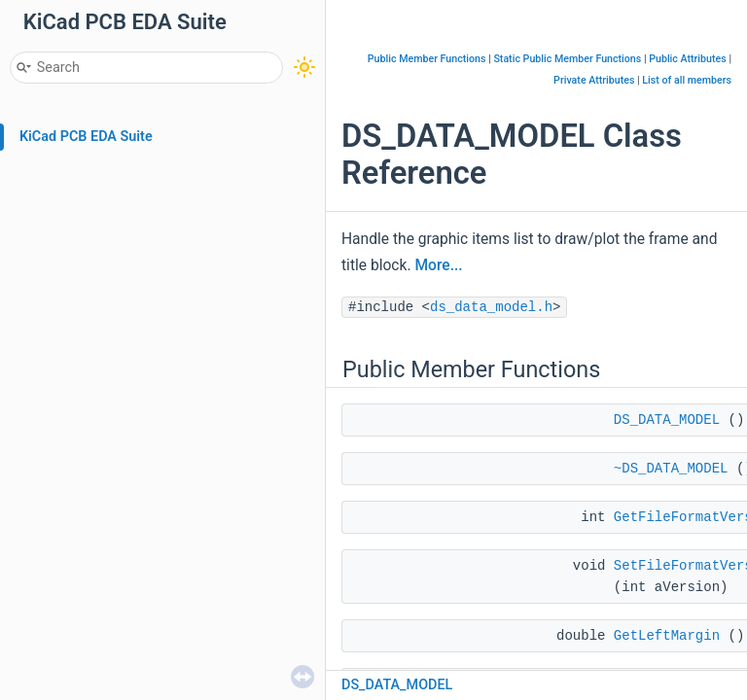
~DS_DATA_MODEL (671, 469)
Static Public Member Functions (567, 59)
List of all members (687, 80)
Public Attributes (688, 59)
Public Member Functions (427, 59)
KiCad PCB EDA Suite (86, 137)
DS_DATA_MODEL (667, 420)
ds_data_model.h (491, 307)
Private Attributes (594, 80)
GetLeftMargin (667, 636)
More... (438, 265)
